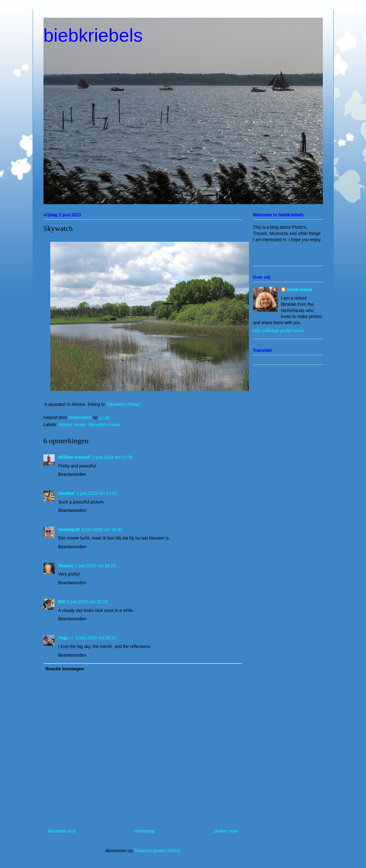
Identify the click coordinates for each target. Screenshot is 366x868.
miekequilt (69, 530)
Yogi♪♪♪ (66, 638)
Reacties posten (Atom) (157, 851)
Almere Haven (72, 425)
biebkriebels (93, 35)
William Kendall (74, 457)
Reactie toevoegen (65, 669)
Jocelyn (66, 493)
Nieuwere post (62, 831)
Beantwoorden (72, 474)
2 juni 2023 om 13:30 (113, 457)
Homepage (145, 831)
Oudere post (225, 831)
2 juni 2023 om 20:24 (87, 602)
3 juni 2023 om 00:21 (96, 638)
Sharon (66, 566)
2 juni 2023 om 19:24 (95, 566)
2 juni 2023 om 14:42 (97, 493)
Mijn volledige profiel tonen (279, 331)
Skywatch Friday (104, 425)
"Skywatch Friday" (124, 404)
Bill (62, 602)
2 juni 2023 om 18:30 (102, 530)
